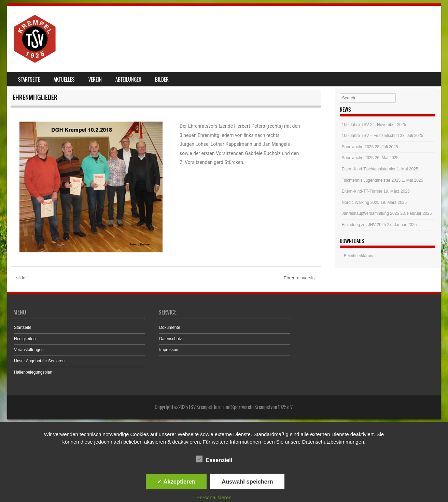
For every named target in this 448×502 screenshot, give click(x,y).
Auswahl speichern (247, 482)
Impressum (169, 350)
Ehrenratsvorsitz (303, 278)
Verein (95, 80)
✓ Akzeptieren (176, 482)
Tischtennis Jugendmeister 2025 (371, 180)
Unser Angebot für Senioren (39, 361)
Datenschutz (171, 339)
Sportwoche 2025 (358, 147)
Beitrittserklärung (359, 256)
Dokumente (170, 327)
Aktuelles (64, 80)
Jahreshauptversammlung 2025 (370, 213)
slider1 (20, 278)
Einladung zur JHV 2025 (364, 225)
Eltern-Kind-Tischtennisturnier (369, 169)
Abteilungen (128, 80)
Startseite (29, 80)
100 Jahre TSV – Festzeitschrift (370, 136)
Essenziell (214, 459)
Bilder (162, 80)
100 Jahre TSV (355, 125)
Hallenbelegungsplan (33, 372)
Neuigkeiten (25, 339)
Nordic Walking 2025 (361, 203)
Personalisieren (214, 497)
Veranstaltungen (29, 350)
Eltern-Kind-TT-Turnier (362, 191)
